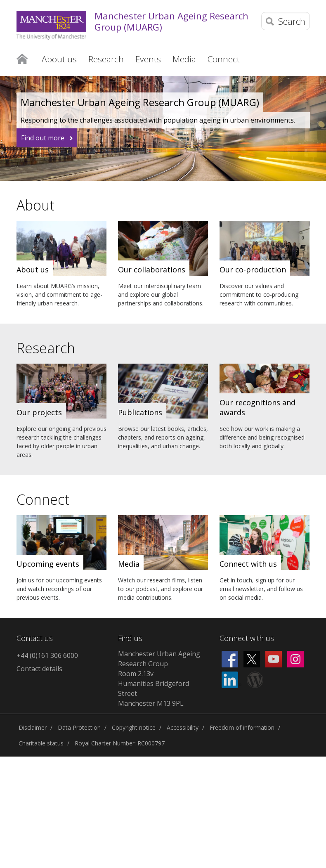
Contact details (39, 669)
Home (22, 59)
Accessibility (183, 727)
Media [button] (184, 59)
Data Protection (79, 727)
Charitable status (41, 743)
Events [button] (148, 59)
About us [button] (59, 59)
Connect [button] (224, 59)
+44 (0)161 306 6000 (47, 655)
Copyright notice (134, 727)
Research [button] (106, 59)
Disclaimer (33, 727)
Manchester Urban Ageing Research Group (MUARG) (171, 21)
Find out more (43, 138)
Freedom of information (242, 727)
